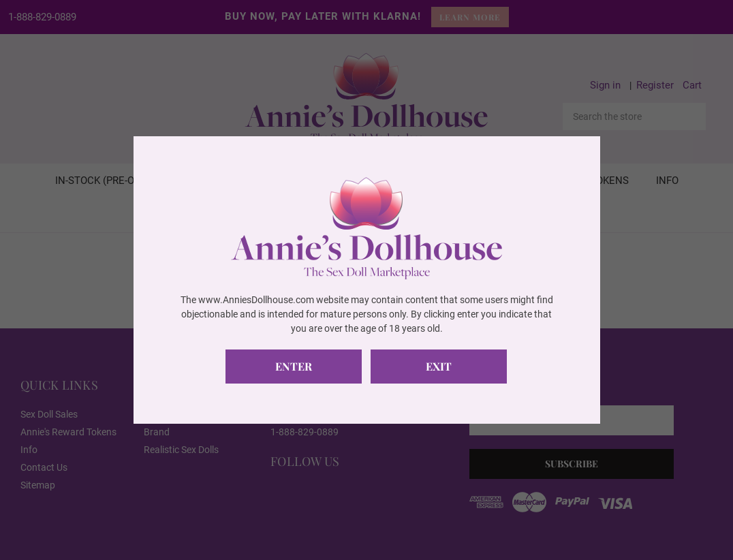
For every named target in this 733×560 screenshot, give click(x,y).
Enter (294, 366)
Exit (439, 366)
